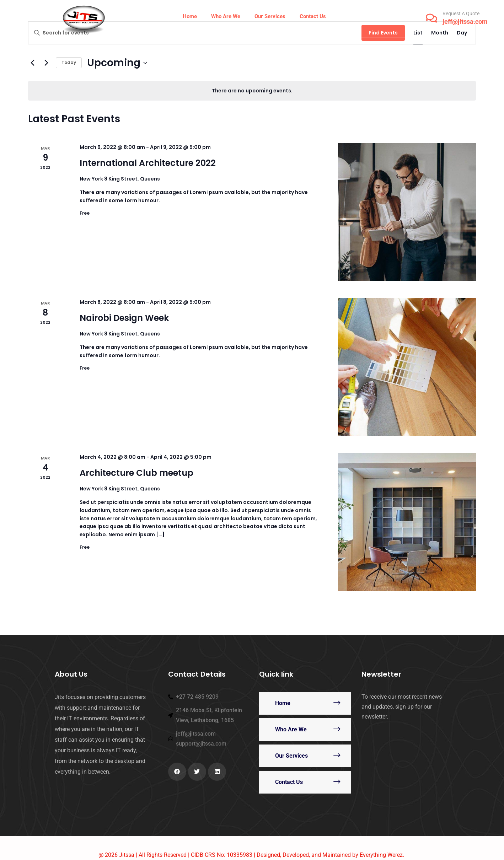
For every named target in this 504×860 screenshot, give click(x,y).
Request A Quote (461, 14)
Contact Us (289, 782)
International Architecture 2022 (148, 163)
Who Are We (291, 729)
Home (283, 703)
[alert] (252, 91)
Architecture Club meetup (136, 473)
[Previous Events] (32, 63)
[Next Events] (46, 63)
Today (69, 62)
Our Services (291, 756)
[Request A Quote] (431, 18)
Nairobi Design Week (124, 318)
